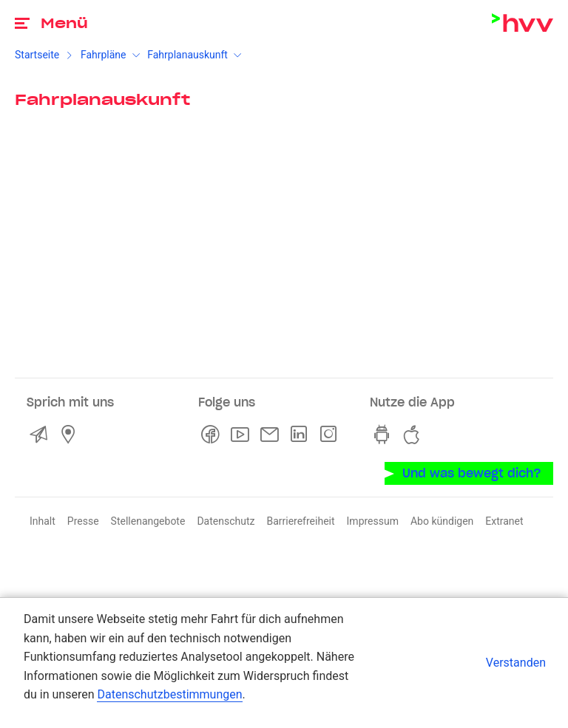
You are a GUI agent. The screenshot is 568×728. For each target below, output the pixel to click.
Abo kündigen (442, 521)
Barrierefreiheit (300, 521)
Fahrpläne (104, 55)
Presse (83, 521)
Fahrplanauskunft (187, 55)
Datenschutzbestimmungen (169, 694)
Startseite (37, 55)
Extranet (504, 521)
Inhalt (43, 521)
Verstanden (516, 663)
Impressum (373, 521)
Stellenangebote (148, 521)
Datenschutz (226, 521)
